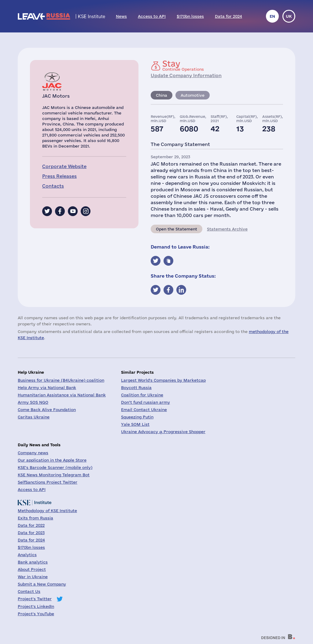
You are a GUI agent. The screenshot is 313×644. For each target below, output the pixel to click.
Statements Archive (227, 229)
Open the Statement (177, 229)
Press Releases (59, 176)
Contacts (53, 186)
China (162, 95)
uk (289, 16)
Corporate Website (64, 166)
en (272, 16)
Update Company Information (186, 75)
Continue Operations (183, 66)
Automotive (193, 95)
